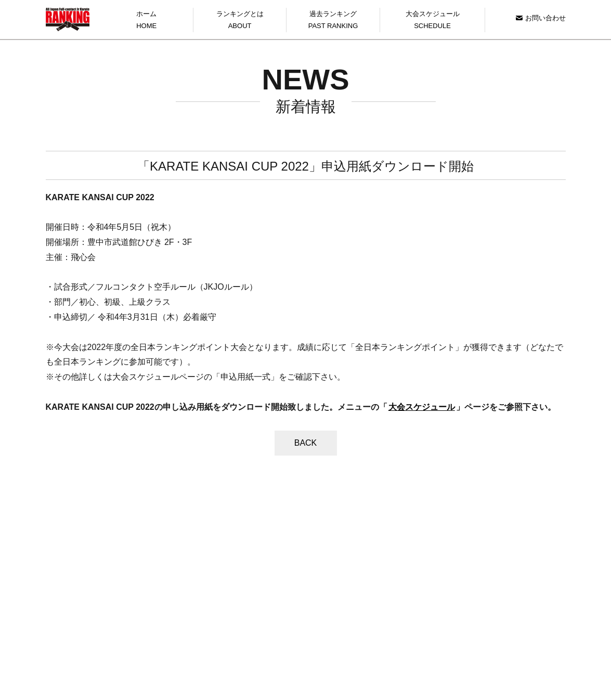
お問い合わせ (541, 18)
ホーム (147, 21)
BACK (306, 443)
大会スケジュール (433, 21)
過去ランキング (333, 21)
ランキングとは (240, 21)
